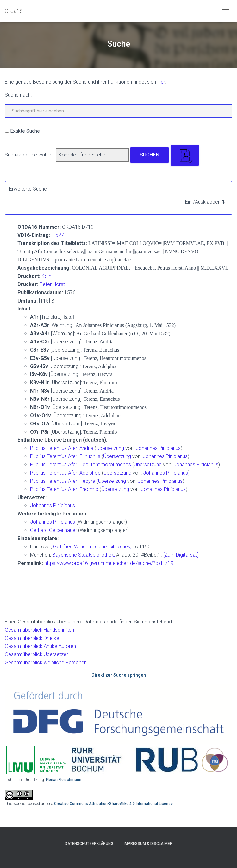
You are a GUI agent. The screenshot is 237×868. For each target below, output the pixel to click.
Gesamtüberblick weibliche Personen (46, 663)
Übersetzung (110, 448)
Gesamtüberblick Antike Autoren (40, 646)
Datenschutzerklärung (89, 844)
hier (161, 82)
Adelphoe (91, 473)
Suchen (150, 155)
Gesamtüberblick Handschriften (39, 630)
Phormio (90, 489)
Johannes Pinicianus (158, 448)
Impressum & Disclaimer (148, 844)
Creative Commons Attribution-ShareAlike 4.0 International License (113, 804)
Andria (87, 448)
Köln (46, 276)
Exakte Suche (25, 131)
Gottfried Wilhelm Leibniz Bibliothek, (92, 547)
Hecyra (88, 481)
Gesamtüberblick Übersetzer (36, 654)
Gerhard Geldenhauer (54, 530)
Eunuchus (90, 456)
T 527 (58, 235)
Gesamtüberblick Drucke (32, 638)
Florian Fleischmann (64, 780)
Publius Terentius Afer (54, 448)
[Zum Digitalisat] (181, 555)
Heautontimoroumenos (106, 465)
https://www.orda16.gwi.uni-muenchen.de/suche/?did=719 (109, 563)
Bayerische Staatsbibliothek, (84, 555)
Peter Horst (52, 284)
